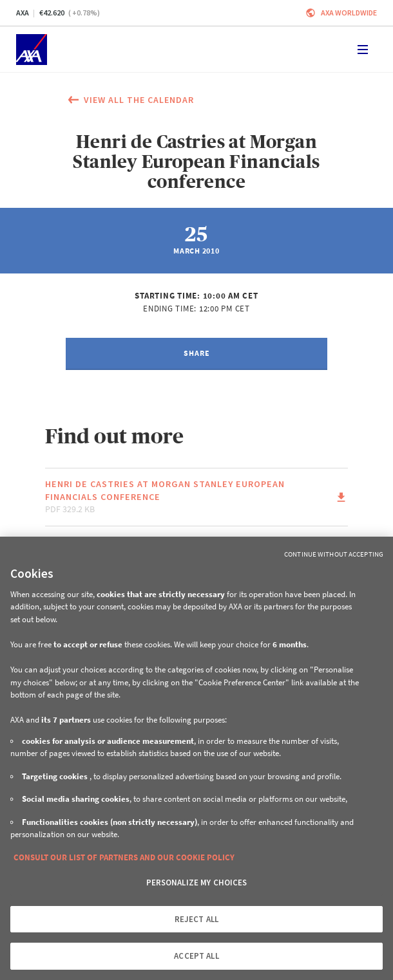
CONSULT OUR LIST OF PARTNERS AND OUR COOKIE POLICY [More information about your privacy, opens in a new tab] (124, 857)
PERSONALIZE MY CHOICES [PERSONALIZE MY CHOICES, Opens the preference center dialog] (197, 883)
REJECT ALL (196, 919)
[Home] (32, 50)
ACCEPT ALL (196, 956)
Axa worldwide (349, 13)
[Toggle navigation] (363, 50)
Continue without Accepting (334, 554)
